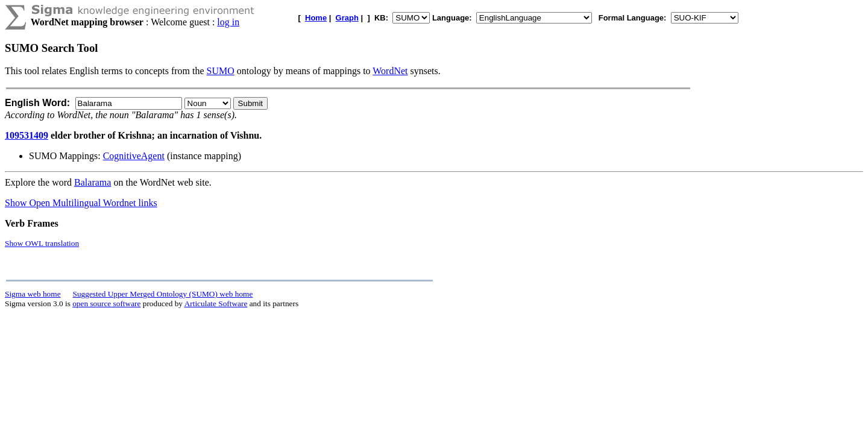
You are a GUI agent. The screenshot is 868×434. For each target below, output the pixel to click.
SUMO (221, 71)
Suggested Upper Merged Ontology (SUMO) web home (163, 294)
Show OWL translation (42, 243)
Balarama (93, 182)
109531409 (27, 135)
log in (228, 22)
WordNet (390, 71)
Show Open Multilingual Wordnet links (81, 203)
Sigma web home (33, 294)
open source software (106, 303)
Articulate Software (216, 303)
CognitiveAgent (134, 156)
